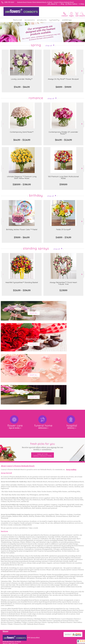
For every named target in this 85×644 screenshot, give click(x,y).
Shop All (49, 45)
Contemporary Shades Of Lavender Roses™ (63, 133)
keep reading (71, 416)
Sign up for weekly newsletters (43, 402)
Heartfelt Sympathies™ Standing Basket (22, 282)
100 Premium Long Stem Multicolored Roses (63, 177)
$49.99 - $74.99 (63, 237)
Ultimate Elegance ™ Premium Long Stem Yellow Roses (22, 177)
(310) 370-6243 (9, 2)
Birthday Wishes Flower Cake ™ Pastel (22, 230)
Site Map (43, 643)
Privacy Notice (18, 643)
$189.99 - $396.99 (22, 185)
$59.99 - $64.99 (22, 237)
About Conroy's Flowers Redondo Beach (18, 413)
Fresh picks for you (43, 393)
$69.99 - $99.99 (63, 87)
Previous (3, 71)
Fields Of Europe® (63, 230)
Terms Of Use (7, 643)
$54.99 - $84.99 (22, 87)
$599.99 (63, 185)
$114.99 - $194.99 (22, 290)
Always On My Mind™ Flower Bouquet (63, 79)
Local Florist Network (31, 643)
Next (82, 71)
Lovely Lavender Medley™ (22, 79)
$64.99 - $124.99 (22, 140)
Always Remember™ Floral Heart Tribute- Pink (63, 283)
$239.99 (63, 290)
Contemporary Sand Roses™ (22, 132)
